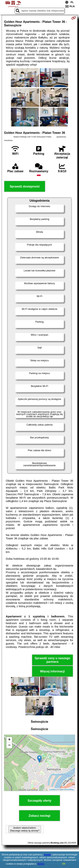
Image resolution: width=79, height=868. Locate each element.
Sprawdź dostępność (25, 186)
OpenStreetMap (67, 789)
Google (47, 855)
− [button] (9, 746)
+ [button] (9, 740)
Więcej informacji (52, 671)
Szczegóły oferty (39, 801)
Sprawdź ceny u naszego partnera (52, 660)
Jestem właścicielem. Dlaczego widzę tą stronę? (25, 829)
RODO (41, 864)
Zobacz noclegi (39, 816)
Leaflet (52, 789)
